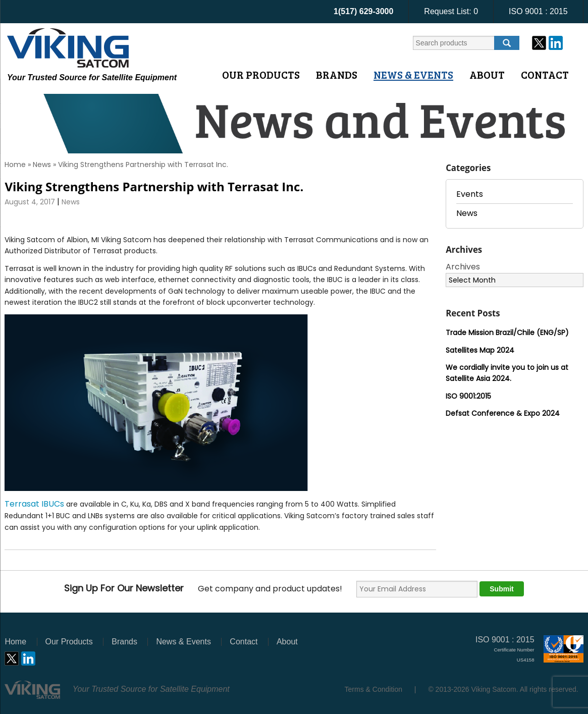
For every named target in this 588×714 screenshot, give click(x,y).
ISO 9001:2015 (468, 396)
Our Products (261, 75)
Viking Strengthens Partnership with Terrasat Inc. (154, 186)
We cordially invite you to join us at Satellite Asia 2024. (507, 373)
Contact (545, 75)
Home (15, 164)
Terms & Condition (373, 689)
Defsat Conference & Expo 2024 (503, 413)
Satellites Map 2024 (480, 350)
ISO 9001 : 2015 (538, 11)
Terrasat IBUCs (34, 504)
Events (470, 194)
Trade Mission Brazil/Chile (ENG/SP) (507, 333)
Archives (463, 267)
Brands (337, 75)
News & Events (413, 75)
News (42, 164)
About (487, 75)
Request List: (451, 11)
